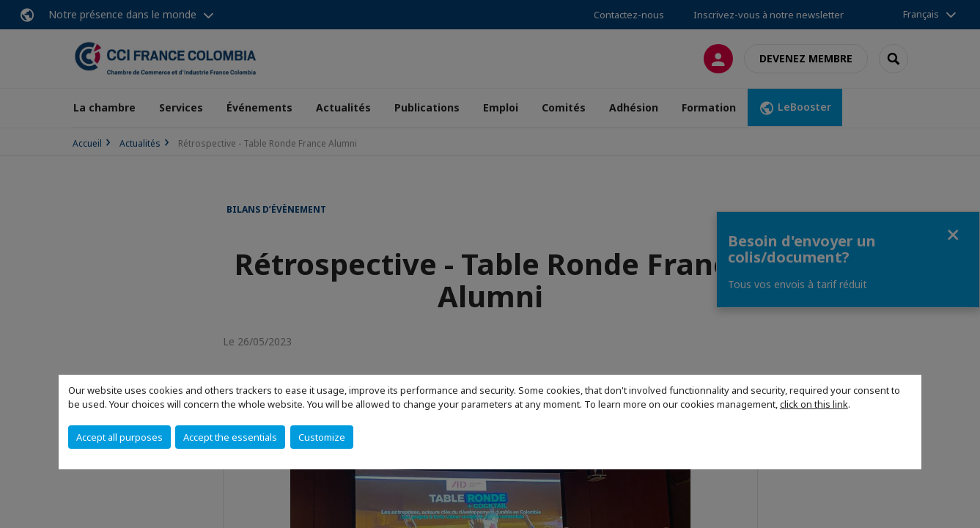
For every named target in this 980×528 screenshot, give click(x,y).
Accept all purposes (119, 437)
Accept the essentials (230, 437)
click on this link (814, 404)
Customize (322, 437)
